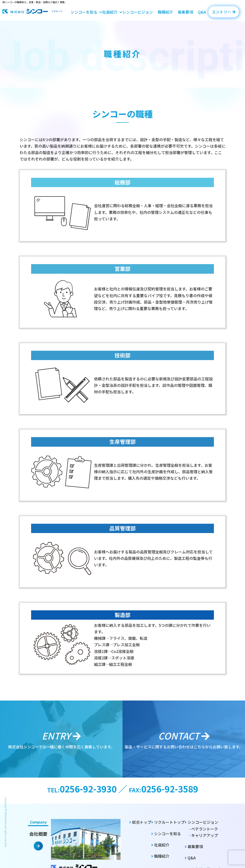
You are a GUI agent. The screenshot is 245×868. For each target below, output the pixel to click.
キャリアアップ (203, 835)
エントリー (224, 12)
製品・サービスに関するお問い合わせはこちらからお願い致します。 (184, 739)
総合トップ (140, 822)
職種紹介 (165, 12)
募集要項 (185, 12)
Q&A (202, 12)
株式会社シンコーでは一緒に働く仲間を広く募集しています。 (61, 739)
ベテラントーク (203, 829)
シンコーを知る (84, 12)
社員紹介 (110, 12)
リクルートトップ (168, 822)
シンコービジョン (138, 12)
